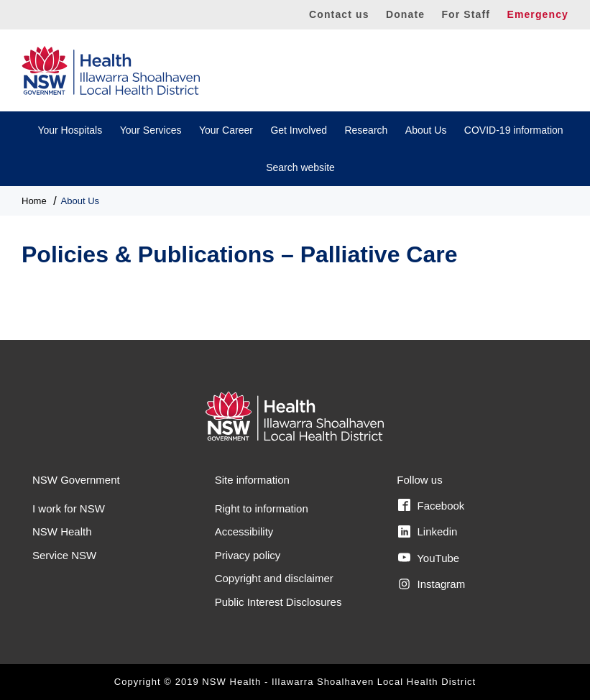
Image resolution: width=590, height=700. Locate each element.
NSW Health (62, 531)
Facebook (431, 505)
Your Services (151, 130)
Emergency (538, 14)
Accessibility (244, 531)
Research (366, 130)
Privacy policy (248, 555)
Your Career (226, 130)
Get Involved (299, 130)
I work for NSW (69, 508)
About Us (426, 130)
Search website (300, 167)
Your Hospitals (70, 130)
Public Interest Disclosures (278, 602)
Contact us (339, 14)
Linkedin (428, 532)
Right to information (262, 508)
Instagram (432, 584)
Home (34, 201)
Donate (405, 14)
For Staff (466, 14)
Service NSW (64, 555)
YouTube (429, 558)
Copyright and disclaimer (274, 578)
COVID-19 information (514, 130)
